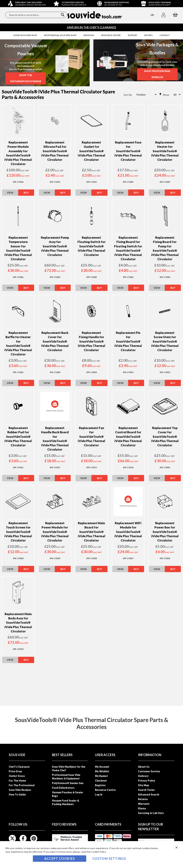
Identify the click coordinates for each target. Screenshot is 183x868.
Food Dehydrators (63, 788)
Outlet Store (17, 776)
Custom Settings (109, 859)
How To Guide (17, 794)
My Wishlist (102, 771)
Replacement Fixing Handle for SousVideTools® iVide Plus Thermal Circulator (91, 342)
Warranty (144, 804)
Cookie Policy (99, 852)
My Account (102, 767)
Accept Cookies (60, 859)
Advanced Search (149, 794)
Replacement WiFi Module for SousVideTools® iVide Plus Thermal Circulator (128, 532)
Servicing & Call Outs (151, 813)
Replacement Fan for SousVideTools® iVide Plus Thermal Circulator (91, 437)
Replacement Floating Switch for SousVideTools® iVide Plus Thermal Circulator (91, 247)
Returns (143, 799)
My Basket (101, 776)
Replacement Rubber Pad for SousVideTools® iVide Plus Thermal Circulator (18, 437)
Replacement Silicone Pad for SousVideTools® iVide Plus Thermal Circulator (55, 151)
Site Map (144, 785)
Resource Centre (105, 790)
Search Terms (146, 790)
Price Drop (15, 771)
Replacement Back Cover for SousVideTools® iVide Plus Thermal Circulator (55, 342)
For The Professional (22, 785)
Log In (99, 794)
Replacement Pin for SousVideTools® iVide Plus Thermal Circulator (128, 342)
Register (100, 785)
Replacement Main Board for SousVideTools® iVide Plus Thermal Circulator (91, 532)
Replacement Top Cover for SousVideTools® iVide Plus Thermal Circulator (165, 437)
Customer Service (149, 771)
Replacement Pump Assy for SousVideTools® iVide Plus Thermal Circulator (55, 247)
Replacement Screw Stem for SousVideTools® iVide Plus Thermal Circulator (165, 342)
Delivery (143, 776)
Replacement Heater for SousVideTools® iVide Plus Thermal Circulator (165, 151)
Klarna (142, 808)
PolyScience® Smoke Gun (68, 783)
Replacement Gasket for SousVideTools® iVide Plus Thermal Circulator (91, 151)
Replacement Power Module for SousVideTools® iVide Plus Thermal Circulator (55, 532)
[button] (164, 15)
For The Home (17, 781)
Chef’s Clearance (19, 767)
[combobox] (36, 15)
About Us (144, 767)
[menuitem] (25, 35)
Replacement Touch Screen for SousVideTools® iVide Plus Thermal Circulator (18, 532)
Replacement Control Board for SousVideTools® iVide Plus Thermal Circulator (128, 437)
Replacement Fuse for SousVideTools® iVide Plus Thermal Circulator (128, 151)
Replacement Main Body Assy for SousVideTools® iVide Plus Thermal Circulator (18, 623)
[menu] (91, 35)
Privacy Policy (147, 781)
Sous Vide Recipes (20, 790)
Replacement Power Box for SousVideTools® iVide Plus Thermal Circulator (165, 532)
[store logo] (95, 15)
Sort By (128, 95)
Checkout (101, 781)
